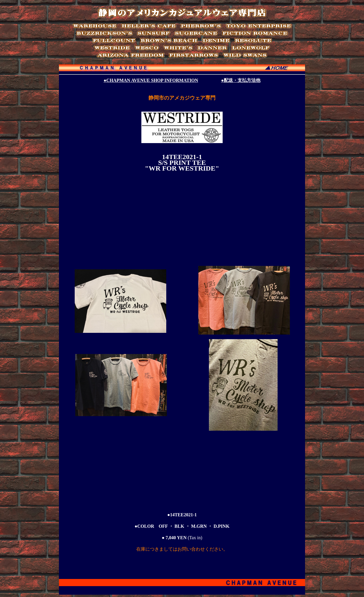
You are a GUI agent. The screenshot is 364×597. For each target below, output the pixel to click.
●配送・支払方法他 (241, 80)
